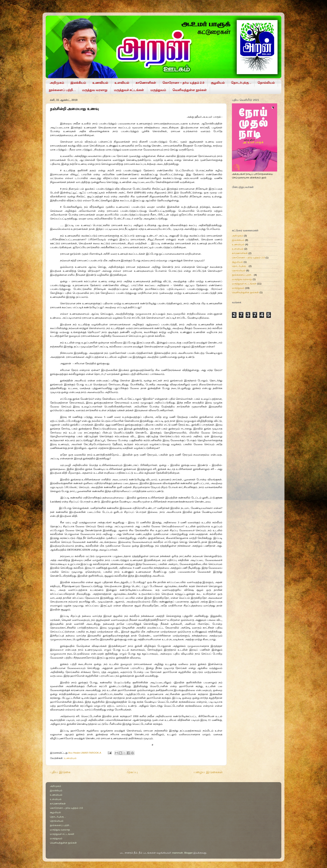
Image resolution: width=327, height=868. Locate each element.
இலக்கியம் (78, 83)
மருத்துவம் (158, 90)
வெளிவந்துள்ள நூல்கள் (190, 90)
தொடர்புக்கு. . (241, 83)
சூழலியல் (218, 83)
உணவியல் (100, 83)
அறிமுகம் (57, 83)
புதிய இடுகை (60, 772)
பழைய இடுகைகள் (208, 772)
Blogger (189, 853)
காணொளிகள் (146, 83)
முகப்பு (132, 772)
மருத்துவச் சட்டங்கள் (129, 90)
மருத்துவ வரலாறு (95, 90)
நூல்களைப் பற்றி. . (62, 90)
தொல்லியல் (266, 83)
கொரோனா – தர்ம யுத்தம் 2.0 (183, 83)
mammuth (177, 853)
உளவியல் (122, 83)
